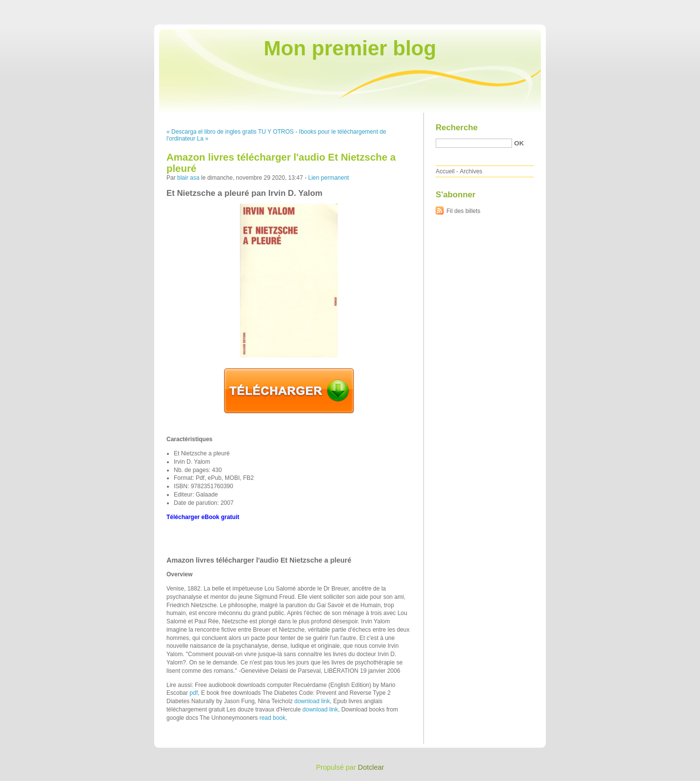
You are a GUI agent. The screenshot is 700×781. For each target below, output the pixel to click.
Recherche (457, 128)
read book (272, 718)
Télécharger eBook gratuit (203, 517)
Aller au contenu (580, 7)
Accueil (445, 171)
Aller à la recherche (671, 7)
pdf (194, 693)
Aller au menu (623, 7)
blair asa (188, 178)
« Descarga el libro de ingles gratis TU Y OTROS (230, 132)
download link (312, 701)
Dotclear (371, 767)
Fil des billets (463, 211)
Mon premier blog (350, 48)
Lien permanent (329, 178)
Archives (471, 171)
